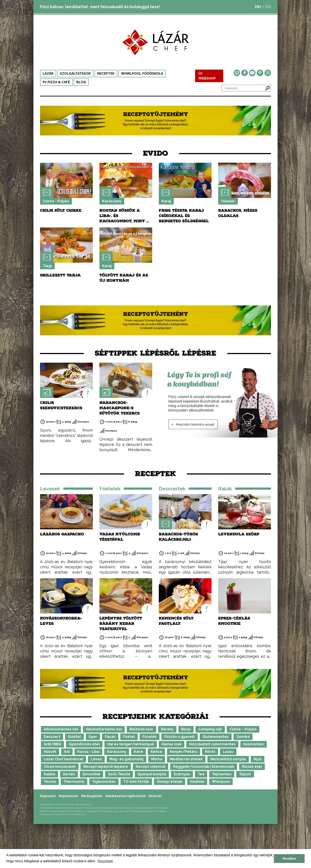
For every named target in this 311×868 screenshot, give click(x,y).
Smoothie (91, 774)
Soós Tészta (119, 774)
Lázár (48, 74)
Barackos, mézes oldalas (238, 213)
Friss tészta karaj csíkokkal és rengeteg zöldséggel (184, 216)
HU (258, 7)
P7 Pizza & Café (56, 82)
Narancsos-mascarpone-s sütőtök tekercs (120, 408)
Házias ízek (172, 744)
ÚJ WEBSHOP (207, 76)
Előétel (74, 737)
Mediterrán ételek (186, 759)
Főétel (129, 737)
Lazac (228, 752)
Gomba (243, 737)
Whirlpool (221, 782)
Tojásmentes (104, 782)
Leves (96, 759)
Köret (210, 752)
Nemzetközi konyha (228, 759)
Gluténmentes (216, 737)
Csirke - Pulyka (56, 201)
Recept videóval (151, 767)
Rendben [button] (289, 859)
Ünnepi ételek (170, 782)
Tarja (47, 266)
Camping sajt (210, 729)
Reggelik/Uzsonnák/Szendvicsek (204, 767)
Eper (93, 737)
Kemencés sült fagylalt (176, 621)
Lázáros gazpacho (62, 534)
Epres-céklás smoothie (234, 621)
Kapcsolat (48, 796)
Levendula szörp (239, 534)
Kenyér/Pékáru (184, 752)
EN (268, 7)
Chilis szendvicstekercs (61, 405)
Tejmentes (222, 774)
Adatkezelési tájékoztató (125, 796)
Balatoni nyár (141, 729)
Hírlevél (155, 796)
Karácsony (112, 201)
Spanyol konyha (152, 774)
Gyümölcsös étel (84, 744)
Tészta (50, 782)
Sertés (69, 774)
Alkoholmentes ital (61, 729)
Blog (81, 82)
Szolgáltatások (75, 74)
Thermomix (74, 782)
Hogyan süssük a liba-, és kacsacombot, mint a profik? (124, 218)
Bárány (167, 729)
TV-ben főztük (136, 782)
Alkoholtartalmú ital (104, 729)
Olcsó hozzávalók (60, 767)
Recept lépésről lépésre (106, 767)
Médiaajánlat (92, 796)
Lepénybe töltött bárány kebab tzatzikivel (121, 623)
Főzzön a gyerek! (180, 737)
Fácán (110, 737)
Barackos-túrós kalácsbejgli (178, 537)
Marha (157, 759)
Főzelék (150, 737)
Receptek (106, 74)
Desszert (52, 737)
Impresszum (68, 796)
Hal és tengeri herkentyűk (131, 744)
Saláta (49, 774)
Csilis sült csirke (61, 210)
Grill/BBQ (52, 744)
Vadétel (197, 782)
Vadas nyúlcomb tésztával (120, 537)
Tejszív (245, 774)
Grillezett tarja (60, 275)
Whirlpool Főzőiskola (142, 74)
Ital (67, 752)
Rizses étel (252, 767)
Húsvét (50, 752)
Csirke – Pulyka (243, 729)
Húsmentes (254, 744)
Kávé (138, 752)
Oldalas (228, 201)
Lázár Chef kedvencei (63, 759)
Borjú (186, 729)
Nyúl (258, 759)
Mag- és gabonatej (126, 759)
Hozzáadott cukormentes (212, 744)
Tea (201, 774)
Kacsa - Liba (88, 752)
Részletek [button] (105, 861)
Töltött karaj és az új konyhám (124, 278)
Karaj (166, 201)
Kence (156, 752)
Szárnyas (182, 774)
